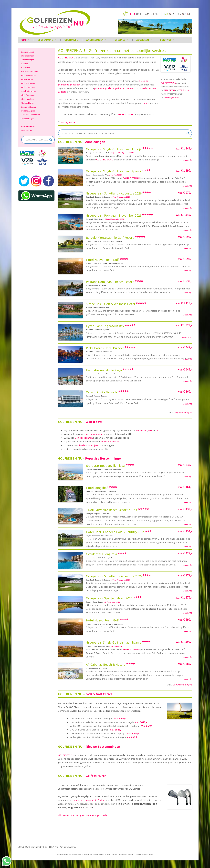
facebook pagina (94, 434)
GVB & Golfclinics (30, 71)
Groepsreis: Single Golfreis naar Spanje (114, 171)
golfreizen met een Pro (127, 88)
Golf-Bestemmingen (182, 685)
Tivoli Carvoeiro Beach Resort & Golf (112, 510)
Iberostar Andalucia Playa (104, 370)
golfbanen (75, 85)
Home (59, 854)
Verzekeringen (27, 119)
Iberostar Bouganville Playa (105, 466)
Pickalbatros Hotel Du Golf (105, 348)
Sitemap (65, 854)
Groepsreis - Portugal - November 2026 (114, 215)
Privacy (102, 854)
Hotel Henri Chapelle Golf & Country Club (115, 532)
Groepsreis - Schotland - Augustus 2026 (114, 193)
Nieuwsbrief (27, 130)
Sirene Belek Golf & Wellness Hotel (110, 304)
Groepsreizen (27, 79)
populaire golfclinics (104, 88)
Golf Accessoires (29, 95)
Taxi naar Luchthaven (31, 115)
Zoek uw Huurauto (29, 107)
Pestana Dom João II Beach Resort (110, 282)
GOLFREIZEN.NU (126, 114)
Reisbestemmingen (75, 854)
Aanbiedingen (96, 40)
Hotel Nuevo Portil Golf (102, 260)
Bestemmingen (28, 56)
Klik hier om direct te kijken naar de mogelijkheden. (83, 815)
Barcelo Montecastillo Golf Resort (110, 238)
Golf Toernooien (28, 83)
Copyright (130, 854)
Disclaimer (122, 854)
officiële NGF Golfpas (88, 445)
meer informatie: (68, 122)
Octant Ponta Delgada (102, 392)
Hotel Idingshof (97, 488)
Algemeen (144, 40)
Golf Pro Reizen (28, 87)
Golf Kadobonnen (84, 438)
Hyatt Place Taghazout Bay (105, 326)
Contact (167, 40)
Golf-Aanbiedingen (183, 412)
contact (146, 103)
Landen (25, 64)
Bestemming (47, 40)
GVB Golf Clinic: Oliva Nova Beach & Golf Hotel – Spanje (98, 733)
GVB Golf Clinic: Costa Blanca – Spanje (89, 730)
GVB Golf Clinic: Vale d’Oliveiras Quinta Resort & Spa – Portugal (101, 722)
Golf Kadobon (27, 99)
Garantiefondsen (171, 98)
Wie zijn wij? (149, 854)
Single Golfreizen (29, 91)
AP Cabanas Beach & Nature (106, 665)
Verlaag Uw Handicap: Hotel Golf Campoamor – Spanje (97, 737)
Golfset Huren (27, 103)
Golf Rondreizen (28, 75)
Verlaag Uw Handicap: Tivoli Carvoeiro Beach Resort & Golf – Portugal (105, 726)
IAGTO (159, 430)
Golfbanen (71, 40)
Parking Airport (28, 111)
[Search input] (124, 133)
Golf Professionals (110, 442)
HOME (25, 40)
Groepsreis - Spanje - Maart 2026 (109, 598)
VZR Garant (141, 430)
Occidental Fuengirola (101, 554)
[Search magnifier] (188, 133)
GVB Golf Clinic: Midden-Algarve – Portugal (91, 719)
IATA (150, 430)
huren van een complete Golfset (89, 800)
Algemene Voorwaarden (90, 854)
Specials (122, 40)
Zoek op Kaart (27, 52)
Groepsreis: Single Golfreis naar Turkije (114, 149)
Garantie (115, 854)
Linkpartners (139, 854)
